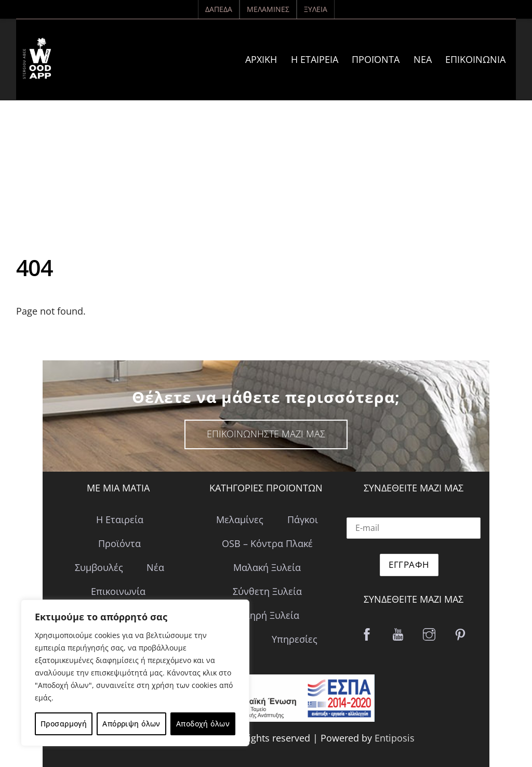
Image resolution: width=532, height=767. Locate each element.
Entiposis (395, 738)
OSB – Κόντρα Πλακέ (267, 543)
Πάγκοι (303, 519)
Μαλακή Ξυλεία (267, 567)
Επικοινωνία (475, 59)
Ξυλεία (316, 9)
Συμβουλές (99, 567)
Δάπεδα (219, 9)
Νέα (423, 59)
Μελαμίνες (268, 9)
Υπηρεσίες (295, 639)
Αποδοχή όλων (203, 724)
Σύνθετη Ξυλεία (267, 591)
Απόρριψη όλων (131, 724)
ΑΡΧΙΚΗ (261, 59)
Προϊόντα (376, 59)
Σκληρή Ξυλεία (267, 615)
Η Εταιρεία (315, 59)
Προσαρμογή (64, 724)
